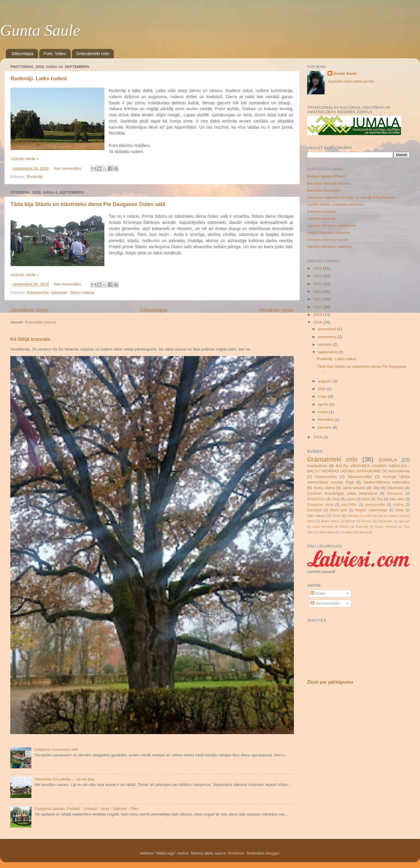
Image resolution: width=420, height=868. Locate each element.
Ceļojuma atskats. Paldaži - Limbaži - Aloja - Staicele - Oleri (87, 809)
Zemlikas (347, 532)
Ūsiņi (336, 516)
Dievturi (366, 521)
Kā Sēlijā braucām (30, 339)
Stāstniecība (38, 293)
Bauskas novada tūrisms (329, 183)
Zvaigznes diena (320, 505)
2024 (318, 276)
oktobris (325, 344)
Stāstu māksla (82, 293)
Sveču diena (324, 488)
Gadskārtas (317, 466)
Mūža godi (339, 510)
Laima (351, 499)
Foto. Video (55, 53)
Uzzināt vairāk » (25, 159)
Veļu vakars (316, 516)
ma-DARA (349, 505)
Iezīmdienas (399, 471)
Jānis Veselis (354, 488)
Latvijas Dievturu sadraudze (332, 225)
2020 (318, 307)
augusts (325, 381)
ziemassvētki (375, 505)
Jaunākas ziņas (29, 310)
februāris (326, 419)
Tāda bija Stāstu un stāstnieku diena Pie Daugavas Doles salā (88, 204)
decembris (328, 329)
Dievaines (395, 493)
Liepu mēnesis (323, 527)
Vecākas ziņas (276, 310)
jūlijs (322, 389)
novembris (328, 337)
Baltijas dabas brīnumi (327, 176)
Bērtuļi (350, 521)
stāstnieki (59, 293)
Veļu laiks (397, 499)
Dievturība (385, 521)
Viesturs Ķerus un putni (327, 240)
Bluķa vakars (330, 521)
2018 (318, 322)
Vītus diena (327, 532)
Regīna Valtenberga (371, 510)
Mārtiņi (344, 527)
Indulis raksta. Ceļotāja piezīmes (336, 204)
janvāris (325, 427)
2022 (318, 291)
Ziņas (318, 593)
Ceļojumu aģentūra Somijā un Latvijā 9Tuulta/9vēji (351, 197)
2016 (318, 437)
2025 (318, 268)
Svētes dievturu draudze (328, 233)
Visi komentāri (325, 603)
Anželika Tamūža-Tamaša (365, 516)
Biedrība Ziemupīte (324, 190)
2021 (318, 299)
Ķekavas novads (322, 211)
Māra (366, 499)
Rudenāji (35, 177)
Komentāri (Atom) (40, 322)
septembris (328, 352)
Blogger (273, 853)
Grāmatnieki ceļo (93, 53)
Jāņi (376, 488)
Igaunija (404, 521)
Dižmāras (315, 510)
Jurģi (336, 499)
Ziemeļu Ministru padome (329, 247)
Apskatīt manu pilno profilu (351, 81)
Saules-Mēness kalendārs (386, 482)
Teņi (380, 499)
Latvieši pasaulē (321, 218)
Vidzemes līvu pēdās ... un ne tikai (64, 779)
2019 (318, 315)
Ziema (363, 532)
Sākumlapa (22, 53)
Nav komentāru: (68, 168)
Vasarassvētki (360, 477)
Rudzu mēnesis (386, 527)
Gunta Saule (40, 30)
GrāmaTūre (316, 499)
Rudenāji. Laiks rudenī (39, 79)
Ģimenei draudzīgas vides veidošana (342, 493)
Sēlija (399, 510)
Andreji (398, 505)
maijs (323, 396)
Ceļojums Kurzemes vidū (56, 749)
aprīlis (324, 404)
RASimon (236, 853)
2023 (318, 284)
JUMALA (388, 460)
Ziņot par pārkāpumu (330, 682)
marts (324, 412)
